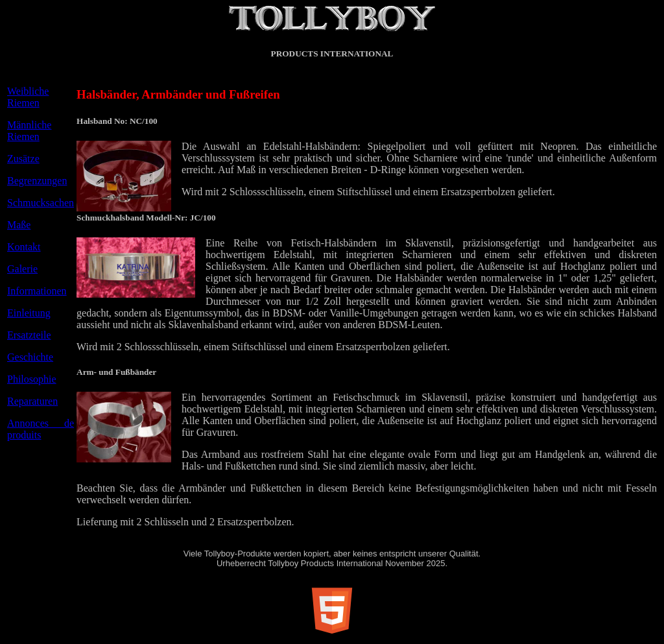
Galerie (22, 269)
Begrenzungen (37, 181)
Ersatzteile (29, 335)
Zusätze (23, 159)
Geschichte (30, 357)
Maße (19, 225)
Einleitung (29, 313)
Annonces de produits (41, 429)
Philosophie (32, 379)
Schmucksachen (41, 203)
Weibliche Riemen (28, 97)
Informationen (37, 291)
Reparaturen (32, 401)
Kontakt (24, 247)
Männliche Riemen (29, 131)
